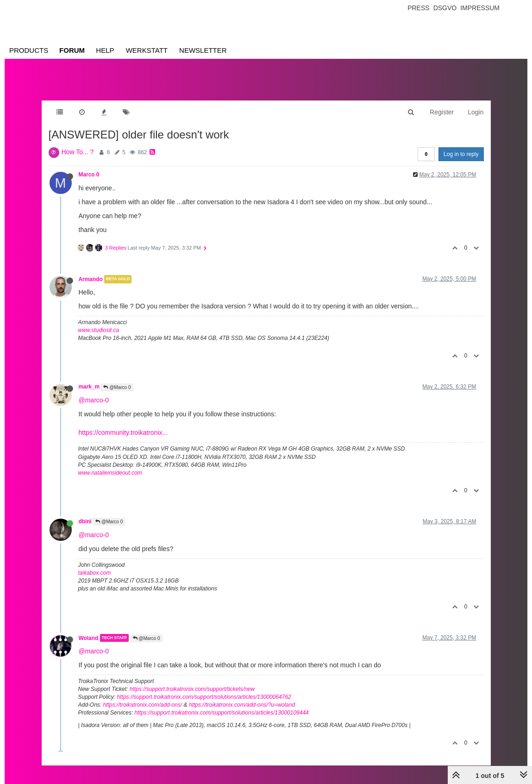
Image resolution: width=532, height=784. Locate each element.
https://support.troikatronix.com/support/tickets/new (192, 689)
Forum (72, 50)
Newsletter (203, 50)
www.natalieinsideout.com (110, 473)
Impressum (480, 8)
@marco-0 (94, 400)
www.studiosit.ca (99, 330)
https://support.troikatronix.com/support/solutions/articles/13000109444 (222, 713)
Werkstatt (147, 50)
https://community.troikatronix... (123, 433)
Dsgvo (445, 8)
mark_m (89, 387)
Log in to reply (461, 154)
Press (418, 8)
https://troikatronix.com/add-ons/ (143, 705)
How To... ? (78, 152)
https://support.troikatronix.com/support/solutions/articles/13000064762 (204, 697)
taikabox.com (95, 573)
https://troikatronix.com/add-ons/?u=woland (242, 705)
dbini (85, 521)
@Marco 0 (117, 387)
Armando (91, 279)
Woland (89, 638)
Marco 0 (89, 175)
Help (105, 50)
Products (29, 50)
